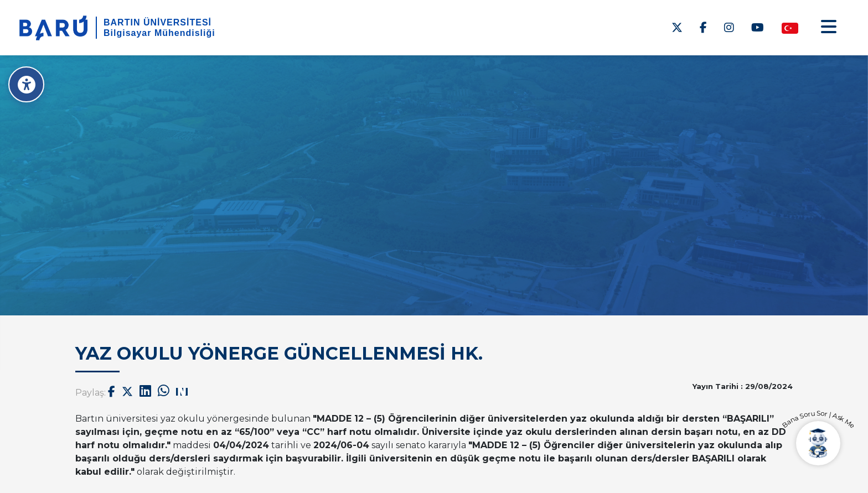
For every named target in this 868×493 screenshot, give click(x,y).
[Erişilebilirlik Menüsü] (26, 84)
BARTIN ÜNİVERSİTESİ (157, 22)
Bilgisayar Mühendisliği (159, 33)
